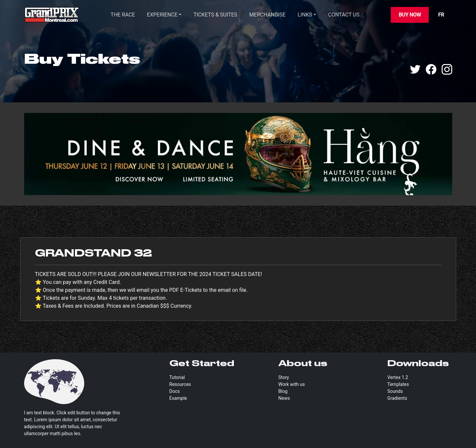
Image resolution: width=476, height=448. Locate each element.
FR (441, 15)
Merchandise (268, 15)
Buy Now (410, 15)
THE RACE (123, 15)
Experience (162, 15)
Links (305, 15)
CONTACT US (344, 15)
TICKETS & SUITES (216, 15)
